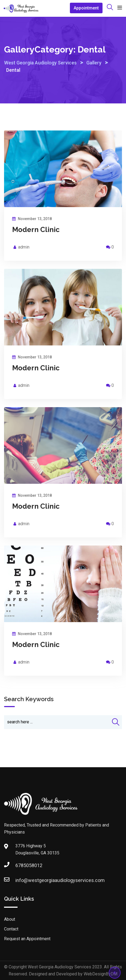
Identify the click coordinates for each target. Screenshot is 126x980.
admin (24, 247)
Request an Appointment (27, 939)
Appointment (86, 8)
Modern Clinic (36, 230)
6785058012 (21, 865)
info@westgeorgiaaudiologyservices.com (21, 880)
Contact (11, 929)
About (10, 919)
